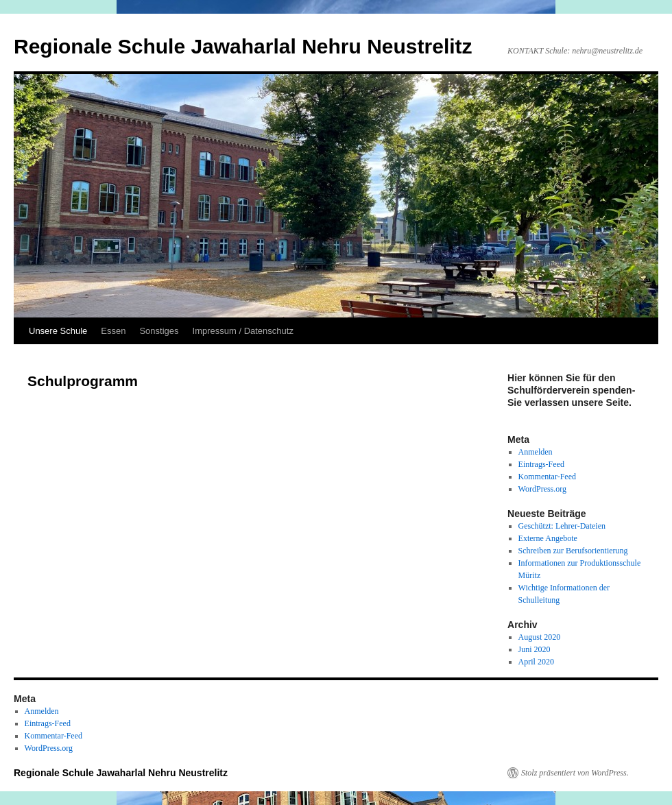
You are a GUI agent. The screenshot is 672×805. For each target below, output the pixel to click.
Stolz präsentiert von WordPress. (575, 773)
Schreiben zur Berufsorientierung (573, 551)
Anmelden (536, 452)
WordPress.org (542, 489)
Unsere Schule (58, 331)
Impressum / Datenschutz (243, 331)
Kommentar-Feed (547, 477)
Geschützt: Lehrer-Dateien (562, 526)
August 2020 (540, 637)
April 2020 (536, 662)
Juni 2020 (535, 649)
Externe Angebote (548, 538)
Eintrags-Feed (541, 464)
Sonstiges (159, 331)
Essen (113, 331)
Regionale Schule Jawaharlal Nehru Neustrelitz (243, 46)
